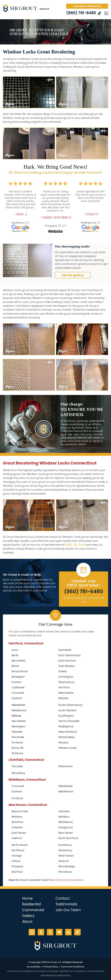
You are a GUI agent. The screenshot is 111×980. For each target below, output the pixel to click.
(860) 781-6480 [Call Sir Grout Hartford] (81, 13)
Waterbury (65, 850)
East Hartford (67, 661)
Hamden (64, 811)
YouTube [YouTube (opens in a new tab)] (59, 932)
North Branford (68, 838)
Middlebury (66, 822)
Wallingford (66, 726)
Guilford (17, 838)
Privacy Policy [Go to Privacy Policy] (51, 967)
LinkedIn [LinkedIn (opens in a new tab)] (68, 932)
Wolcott (63, 861)
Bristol (15, 666)
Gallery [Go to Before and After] (28, 916)
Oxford (16, 861)
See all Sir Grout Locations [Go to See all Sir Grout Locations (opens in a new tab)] (67, 880)
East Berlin (65, 650)
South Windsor (68, 710)
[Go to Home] (27, 9)
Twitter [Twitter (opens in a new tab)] (50, 932)
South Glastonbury (70, 705)
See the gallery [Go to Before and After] (73, 275)
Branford (17, 822)
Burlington (18, 677)
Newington (18, 726)
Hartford (64, 687)
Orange (17, 856)
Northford (18, 850)
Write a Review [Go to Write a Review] (99, 13)
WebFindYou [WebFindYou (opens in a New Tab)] (64, 976)
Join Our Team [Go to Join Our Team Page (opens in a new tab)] (68, 910)
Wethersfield (66, 737)
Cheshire (17, 827)
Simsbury (17, 753)
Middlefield (19, 705)
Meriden (64, 698)
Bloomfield (18, 661)
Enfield (63, 671)
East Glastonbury (70, 655)
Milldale (16, 716)
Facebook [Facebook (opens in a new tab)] (41, 932)
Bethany (17, 817)
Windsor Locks (67, 748)
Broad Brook (20, 671)
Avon (15, 650)
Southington (66, 716)
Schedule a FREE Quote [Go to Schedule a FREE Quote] (87, 6)
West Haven (66, 856)
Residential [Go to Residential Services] (32, 904)
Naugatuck (66, 827)
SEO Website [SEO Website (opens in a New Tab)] (47, 976)
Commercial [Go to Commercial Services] (33, 910)
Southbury (65, 845)
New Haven (66, 833)
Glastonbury (66, 682)
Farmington (66, 677)
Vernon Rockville (69, 721)
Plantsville (18, 737)
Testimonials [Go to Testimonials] (66, 904)
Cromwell (18, 693)
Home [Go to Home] (27, 898)
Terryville (17, 766)
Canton (16, 682)
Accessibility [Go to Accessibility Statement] (34, 967)
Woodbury (18, 773)
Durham (17, 698)
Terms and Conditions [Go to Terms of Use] (72, 967)
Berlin (15, 655)
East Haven (19, 833)
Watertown (66, 766)
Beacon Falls (20, 811)
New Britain (19, 721)
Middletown (19, 710)
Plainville (17, 732)
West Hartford (68, 732)
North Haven (20, 845)
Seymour (17, 872)
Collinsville (18, 687)
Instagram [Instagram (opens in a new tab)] (32, 932)
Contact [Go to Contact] (63, 898)
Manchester (66, 693)
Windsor (64, 742)
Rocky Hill (17, 748)
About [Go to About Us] (27, 922)
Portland (17, 742)
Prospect (17, 866)
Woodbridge (67, 866)
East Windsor (67, 666)
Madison (64, 817)
